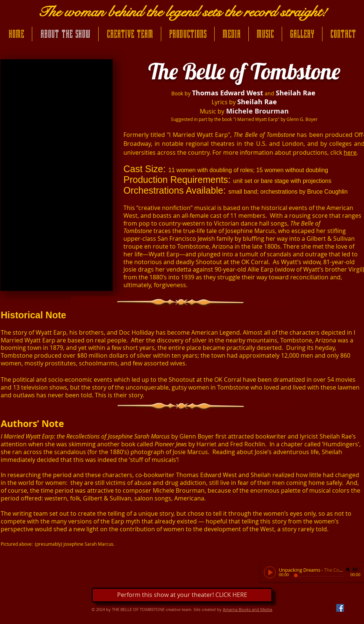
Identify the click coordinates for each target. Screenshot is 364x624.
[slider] (357, 569)
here (350, 152)
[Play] (270, 572)
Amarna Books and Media (247, 609)
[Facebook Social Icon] (340, 608)
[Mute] (348, 569)
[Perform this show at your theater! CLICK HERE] (182, 595)
